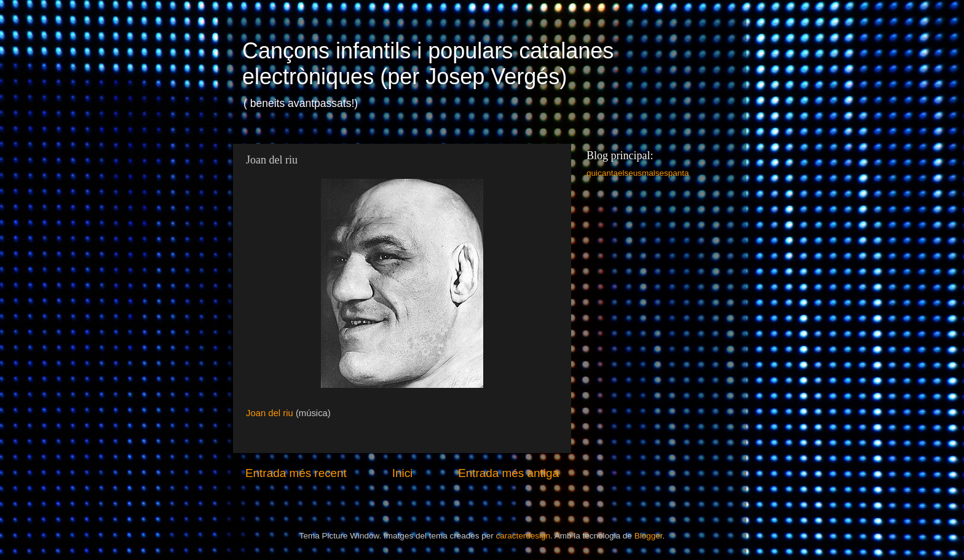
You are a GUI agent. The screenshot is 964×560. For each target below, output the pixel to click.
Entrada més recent (296, 473)
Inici (403, 473)
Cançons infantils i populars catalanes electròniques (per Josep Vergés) (428, 64)
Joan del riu (271, 413)
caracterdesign (523, 536)
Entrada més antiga (508, 473)
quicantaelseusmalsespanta (638, 173)
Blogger (649, 536)
